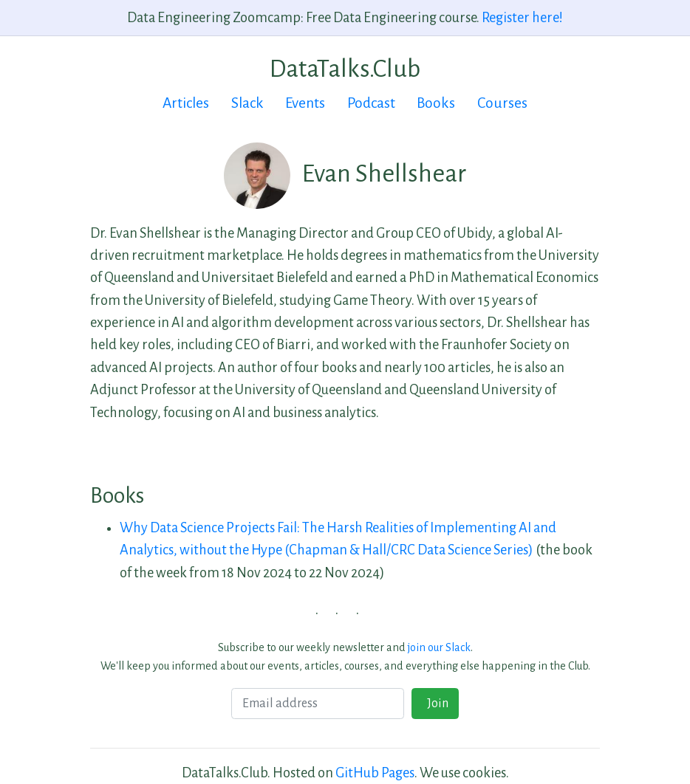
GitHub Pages (375, 773)
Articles (186, 103)
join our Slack (439, 647)
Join (435, 704)
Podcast (371, 103)
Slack (247, 103)
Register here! (522, 18)
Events (305, 103)
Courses (502, 103)
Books (436, 103)
